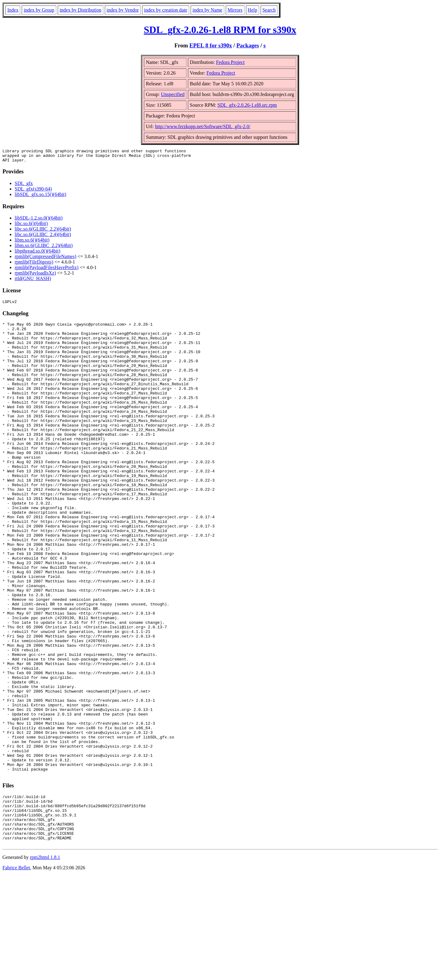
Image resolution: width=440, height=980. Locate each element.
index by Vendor (123, 10)
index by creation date (166, 10)
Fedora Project (230, 62)
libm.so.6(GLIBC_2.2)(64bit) (44, 248)
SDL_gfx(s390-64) (33, 192)
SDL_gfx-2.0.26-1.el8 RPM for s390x (220, 30)
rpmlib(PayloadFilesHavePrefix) (47, 270)
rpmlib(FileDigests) (34, 265)
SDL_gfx (24, 186)
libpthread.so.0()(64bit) (37, 254)
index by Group (39, 10)
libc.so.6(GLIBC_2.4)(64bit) (43, 237)
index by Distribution (81, 10)
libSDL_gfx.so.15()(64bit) (40, 197)
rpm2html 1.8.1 (45, 962)
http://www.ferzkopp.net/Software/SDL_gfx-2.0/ (203, 126)
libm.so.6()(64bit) (32, 243)
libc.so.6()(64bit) (31, 226)
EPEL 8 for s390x (211, 45)
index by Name (207, 10)
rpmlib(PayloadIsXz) (35, 276)
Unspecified (173, 94)
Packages (248, 45)
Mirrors (235, 10)
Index (13, 10)
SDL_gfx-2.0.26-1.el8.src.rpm (247, 105)
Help (253, 10)
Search (269, 10)
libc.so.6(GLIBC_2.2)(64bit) (43, 232)
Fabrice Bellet (16, 972)
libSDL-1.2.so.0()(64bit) (39, 221)
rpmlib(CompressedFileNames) (46, 259)
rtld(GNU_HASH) (33, 281)
